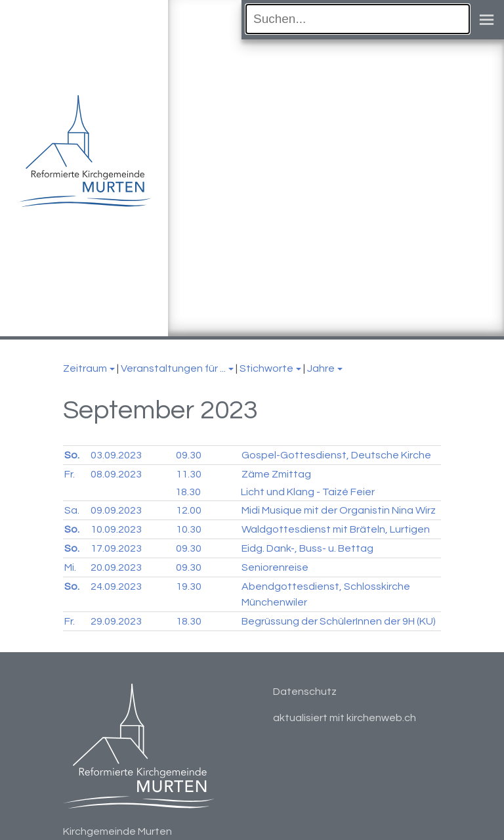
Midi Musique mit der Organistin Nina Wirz (339, 510)
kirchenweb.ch (381, 718)
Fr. (70, 474)
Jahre (321, 368)
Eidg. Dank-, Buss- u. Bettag (307, 548)
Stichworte (266, 368)
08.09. (116, 474)
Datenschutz (305, 692)
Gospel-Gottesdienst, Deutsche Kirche (336, 455)
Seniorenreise (275, 567)
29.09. (116, 621)
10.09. (116, 529)
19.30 (189, 586)
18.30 (188, 492)
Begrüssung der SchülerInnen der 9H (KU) (339, 621)
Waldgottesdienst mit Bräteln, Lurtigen (336, 529)
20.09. (116, 567)
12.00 (189, 510)
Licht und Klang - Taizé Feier (308, 492)
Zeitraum (85, 368)
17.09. (116, 548)
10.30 (189, 529)
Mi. (70, 567)
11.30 (189, 474)
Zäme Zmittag (276, 474)
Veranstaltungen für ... (173, 368)
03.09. (116, 455)
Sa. (72, 510)
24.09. (116, 586)
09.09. (116, 510)
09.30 (189, 455)
